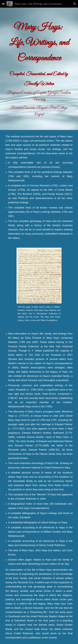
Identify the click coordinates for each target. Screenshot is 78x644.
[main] (39, 69)
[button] (3, 4)
